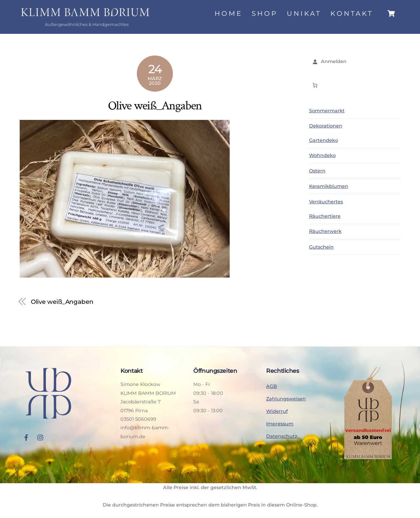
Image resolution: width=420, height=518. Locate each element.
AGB (272, 386)
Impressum (280, 424)
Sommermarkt (327, 111)
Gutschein (321, 247)
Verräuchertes (326, 202)
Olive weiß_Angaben (155, 106)
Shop (265, 13)
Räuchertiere (325, 216)
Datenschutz (282, 436)
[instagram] (41, 437)
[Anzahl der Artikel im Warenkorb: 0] (315, 85)
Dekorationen (326, 126)
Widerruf (277, 411)
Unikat (304, 13)
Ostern (317, 171)
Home (229, 13)
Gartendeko (324, 140)
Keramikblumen (329, 186)
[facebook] (26, 437)
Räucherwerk (325, 231)
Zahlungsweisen (286, 399)
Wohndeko (322, 155)
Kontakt (352, 13)
